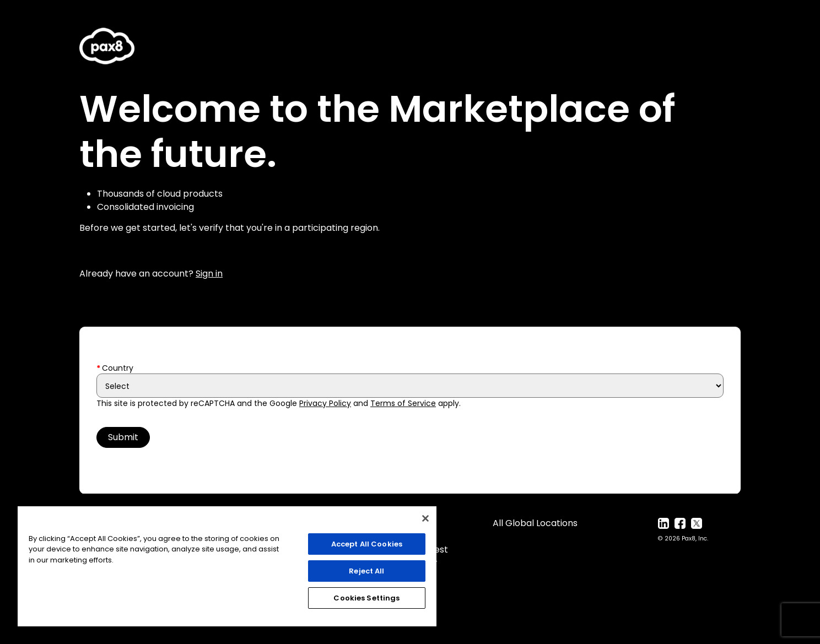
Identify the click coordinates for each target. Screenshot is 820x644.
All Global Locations (535, 523)
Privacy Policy (325, 403)
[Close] (425, 518)
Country (118, 368)
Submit (123, 437)
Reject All (366, 571)
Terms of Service (403, 403)
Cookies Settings (366, 598)
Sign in (209, 274)
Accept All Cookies (367, 544)
